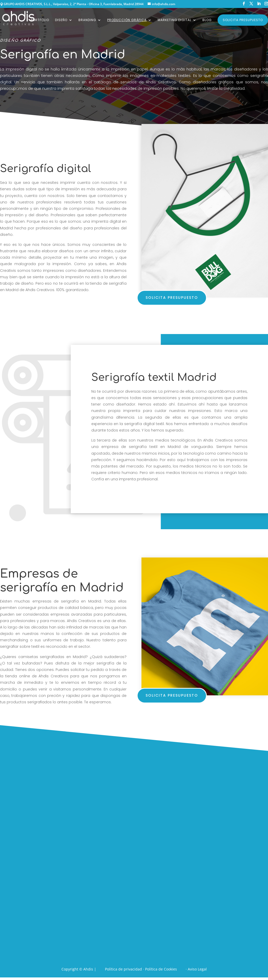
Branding (87, 20)
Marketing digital (175, 20)
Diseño (61, 20)
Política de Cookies (161, 969)
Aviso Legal (197, 969)
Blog (207, 20)
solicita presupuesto (172, 298)
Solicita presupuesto (243, 20)
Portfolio (40, 20)
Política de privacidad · (125, 969)
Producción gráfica (127, 20)
